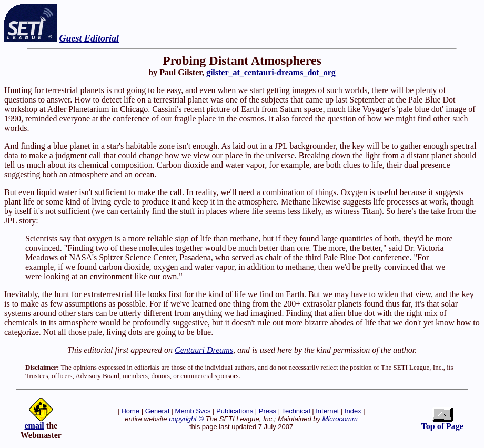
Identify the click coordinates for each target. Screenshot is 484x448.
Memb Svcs (193, 411)
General (157, 411)
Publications (235, 411)
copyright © (186, 419)
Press (268, 411)
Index (353, 411)
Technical (296, 411)
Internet (327, 411)
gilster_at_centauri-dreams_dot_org (271, 72)
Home (130, 411)
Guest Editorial (89, 38)
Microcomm (340, 419)
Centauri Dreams (204, 350)
